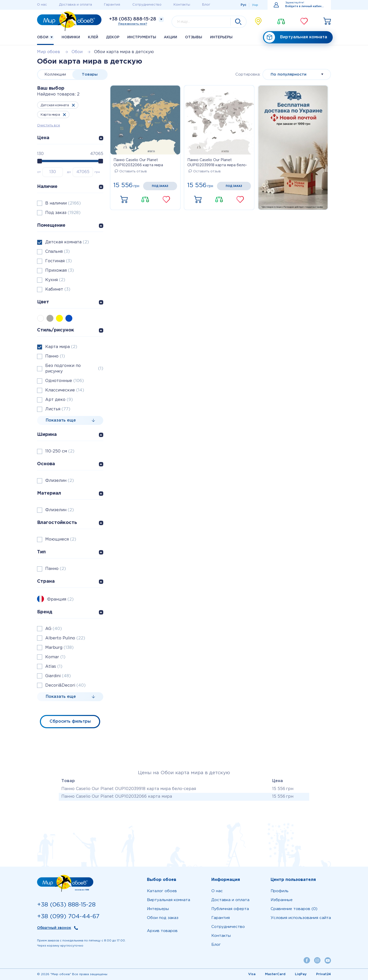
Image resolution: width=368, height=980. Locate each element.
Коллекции (55, 74)
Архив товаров (162, 931)
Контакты (182, 5)
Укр (255, 5)
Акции (170, 37)
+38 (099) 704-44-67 (68, 917)
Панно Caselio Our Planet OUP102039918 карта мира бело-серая (217, 163)
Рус (244, 5)
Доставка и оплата (76, 5)
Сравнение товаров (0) (294, 909)
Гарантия (112, 5)
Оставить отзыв (131, 171)
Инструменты (142, 37)
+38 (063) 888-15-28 (133, 19)
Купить (124, 200)
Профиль (280, 891)
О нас (42, 5)
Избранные (282, 900)
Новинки (71, 37)
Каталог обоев (162, 891)
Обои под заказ (163, 918)
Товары (90, 74)
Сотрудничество (147, 5)
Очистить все (49, 126)
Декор (113, 37)
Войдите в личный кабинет (305, 7)
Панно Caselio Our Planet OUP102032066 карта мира (138, 163)
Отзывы (194, 37)
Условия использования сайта (301, 918)
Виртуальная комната (296, 37)
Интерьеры (221, 37)
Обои (45, 37)
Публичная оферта (230, 909)
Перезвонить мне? (133, 24)
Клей (93, 37)
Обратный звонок (54, 928)
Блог (206, 5)
